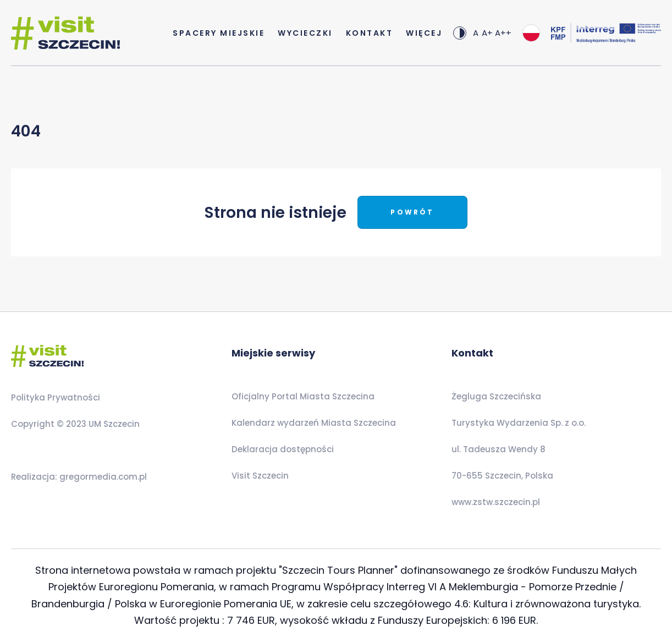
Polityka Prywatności (56, 397)
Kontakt (370, 33)
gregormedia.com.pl (102, 477)
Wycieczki (305, 33)
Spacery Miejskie (219, 33)
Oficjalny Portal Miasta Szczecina (303, 396)
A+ (487, 33)
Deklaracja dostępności (283, 449)
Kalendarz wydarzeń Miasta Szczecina (314, 423)
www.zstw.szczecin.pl (496, 502)
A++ (503, 33)
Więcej (424, 33)
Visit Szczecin (260, 476)
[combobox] (531, 33)
